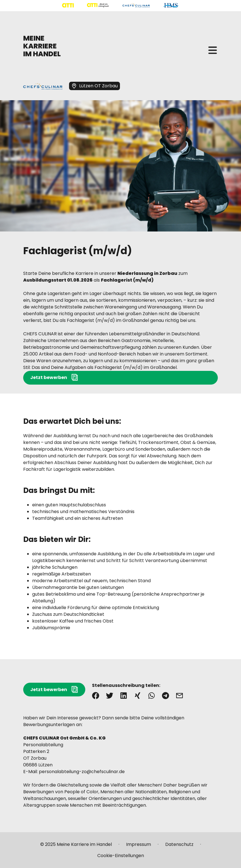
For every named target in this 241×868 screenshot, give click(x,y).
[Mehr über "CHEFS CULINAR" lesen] (136, 5)
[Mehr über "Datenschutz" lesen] (179, 847)
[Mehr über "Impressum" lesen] (139, 847)
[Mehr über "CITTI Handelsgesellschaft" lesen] (68, 5)
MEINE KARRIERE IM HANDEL (42, 46)
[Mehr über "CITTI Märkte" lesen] (98, 5)
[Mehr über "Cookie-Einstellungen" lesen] (121, 856)
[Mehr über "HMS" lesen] (171, 5)
